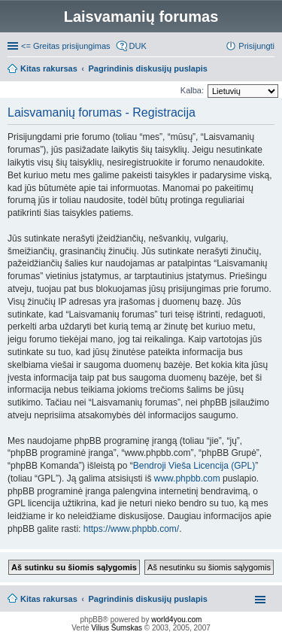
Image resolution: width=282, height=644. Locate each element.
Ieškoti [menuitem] (269, 70)
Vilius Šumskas (117, 628)
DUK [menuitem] (138, 46)
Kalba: (192, 90)
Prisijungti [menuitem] (256, 46)
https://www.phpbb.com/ (131, 529)
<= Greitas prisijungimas (66, 46)
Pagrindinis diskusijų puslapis (148, 599)
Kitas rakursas (49, 599)
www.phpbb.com (187, 478)
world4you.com (176, 620)
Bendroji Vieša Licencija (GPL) (194, 466)
